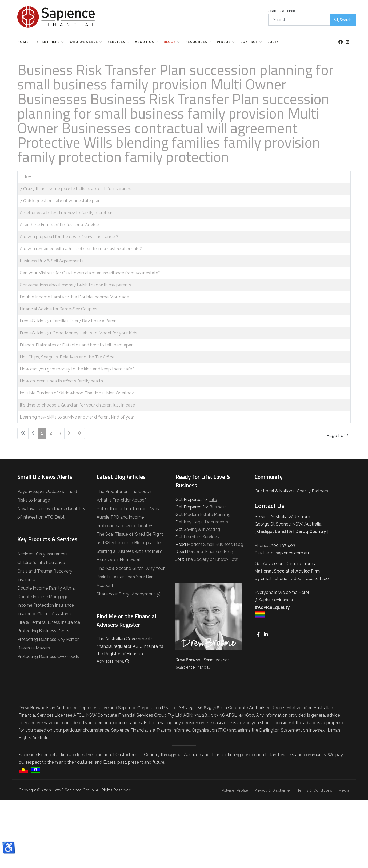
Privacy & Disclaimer (273, 790)
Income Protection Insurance (46, 605)
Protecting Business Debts (43, 631)
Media (344, 790)
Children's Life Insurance (41, 563)
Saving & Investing (202, 529)
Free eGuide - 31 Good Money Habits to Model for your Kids (79, 333)
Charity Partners (312, 491)
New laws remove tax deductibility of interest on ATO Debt (51, 513)
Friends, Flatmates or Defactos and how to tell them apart (77, 345)
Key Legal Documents (206, 522)
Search (343, 20)
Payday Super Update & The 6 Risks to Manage (47, 496)
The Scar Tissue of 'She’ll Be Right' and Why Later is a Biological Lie (130, 538)
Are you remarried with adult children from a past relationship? (81, 249)
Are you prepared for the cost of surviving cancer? (69, 237)
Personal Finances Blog (210, 552)
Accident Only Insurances (42, 554)
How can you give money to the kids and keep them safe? (77, 369)
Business (218, 507)
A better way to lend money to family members (67, 213)
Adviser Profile (235, 790)
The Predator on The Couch (124, 492)
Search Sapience (282, 11)
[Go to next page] (69, 433)
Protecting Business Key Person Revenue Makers (49, 644)
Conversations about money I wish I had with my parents (75, 285)
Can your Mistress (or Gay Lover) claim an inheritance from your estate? (90, 273)
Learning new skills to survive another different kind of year (77, 417)
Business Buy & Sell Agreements (52, 261)
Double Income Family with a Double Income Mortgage (74, 297)
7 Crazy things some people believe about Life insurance (75, 189)
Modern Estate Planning (207, 514)
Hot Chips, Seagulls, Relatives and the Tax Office (67, 357)
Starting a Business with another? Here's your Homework (129, 556)
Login (273, 42)
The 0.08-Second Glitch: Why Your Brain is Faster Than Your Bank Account (131, 577)
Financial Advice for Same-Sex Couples (59, 309)
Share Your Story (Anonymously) (129, 594)
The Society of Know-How (211, 559)
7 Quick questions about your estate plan (60, 201)
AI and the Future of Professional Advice (59, 225)
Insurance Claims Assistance (45, 614)
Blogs (171, 42)
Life (213, 500)
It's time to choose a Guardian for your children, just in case (77, 405)
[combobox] (299, 20)
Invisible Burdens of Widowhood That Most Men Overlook (77, 393)
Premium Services (201, 537)
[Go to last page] (79, 433)
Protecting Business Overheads (48, 656)
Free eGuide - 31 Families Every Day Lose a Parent (69, 321)
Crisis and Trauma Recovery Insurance (45, 575)
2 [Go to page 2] (51, 433)
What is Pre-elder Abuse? (122, 500)
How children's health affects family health (61, 381)
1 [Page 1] (42, 433)
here (119, 661)
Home (23, 42)
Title (25, 177)
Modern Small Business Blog (215, 544)
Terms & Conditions (315, 790)
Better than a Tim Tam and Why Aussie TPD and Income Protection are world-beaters (128, 517)
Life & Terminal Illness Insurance (49, 622)
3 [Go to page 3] (60, 433)
